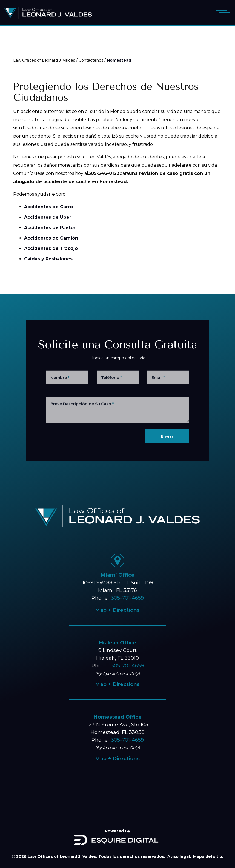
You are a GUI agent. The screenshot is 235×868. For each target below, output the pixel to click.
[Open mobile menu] (222, 13)
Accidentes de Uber (48, 217)
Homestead (119, 60)
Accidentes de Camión (51, 238)
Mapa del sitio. (208, 856)
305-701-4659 (127, 598)
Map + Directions (117, 610)
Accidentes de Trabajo (51, 248)
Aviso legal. (179, 856)
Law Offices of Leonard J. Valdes (44, 60)
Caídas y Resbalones (48, 259)
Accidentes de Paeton (50, 228)
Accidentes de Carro (48, 207)
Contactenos (91, 60)
